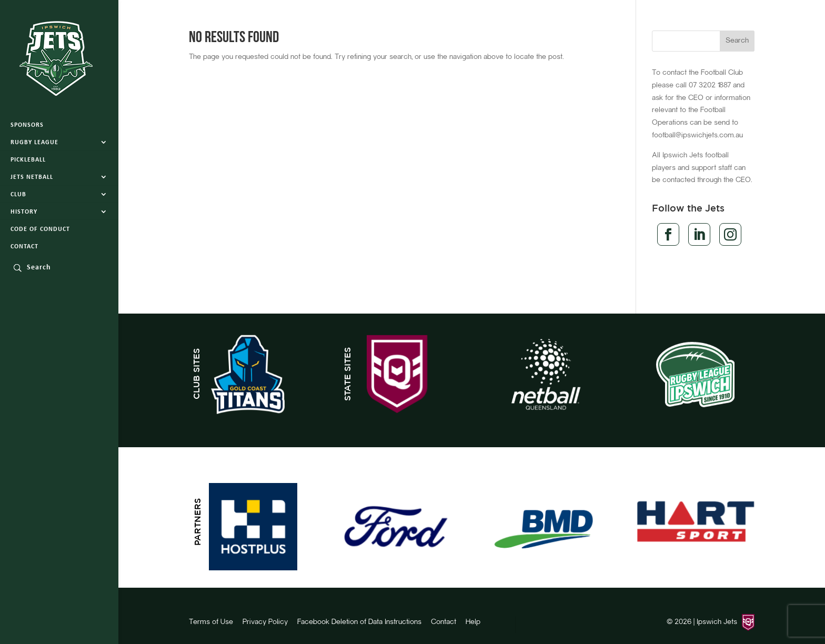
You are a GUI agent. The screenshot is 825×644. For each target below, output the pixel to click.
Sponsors (27, 125)
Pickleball (28, 160)
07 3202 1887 (710, 86)
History (24, 212)
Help (473, 622)
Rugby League (34, 143)
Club (18, 195)
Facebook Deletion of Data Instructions (359, 622)
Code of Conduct (40, 229)
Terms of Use (211, 622)
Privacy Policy (265, 622)
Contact (24, 247)
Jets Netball (32, 177)
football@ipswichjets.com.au (697, 136)
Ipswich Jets (717, 622)
